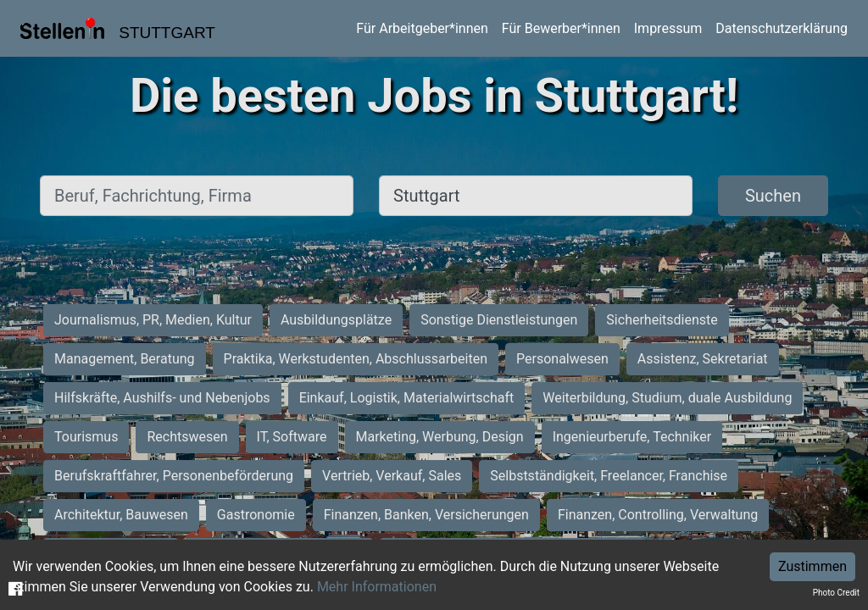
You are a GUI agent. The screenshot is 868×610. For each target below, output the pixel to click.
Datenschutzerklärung (782, 28)
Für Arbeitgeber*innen (422, 28)
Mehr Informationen (377, 587)
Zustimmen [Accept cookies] (812, 566)
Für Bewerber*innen (561, 28)
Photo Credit (836, 593)
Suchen (773, 196)
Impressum (668, 28)
